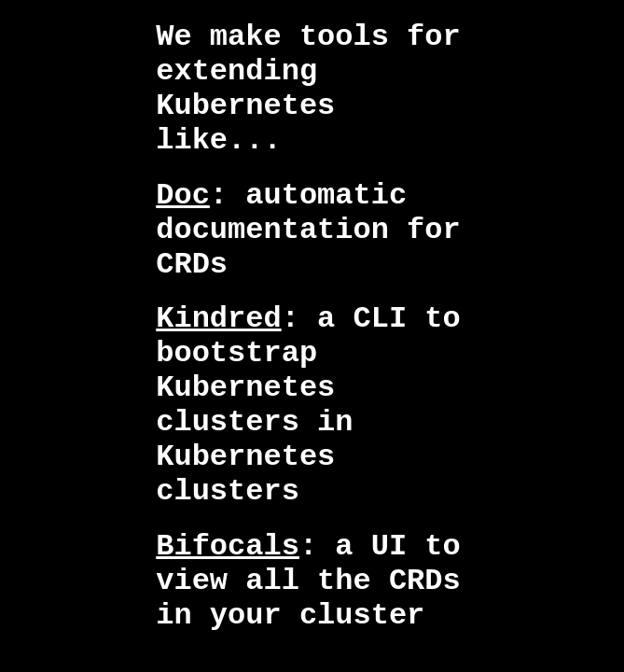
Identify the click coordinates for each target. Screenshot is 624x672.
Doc (183, 196)
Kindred (218, 319)
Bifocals (228, 546)
